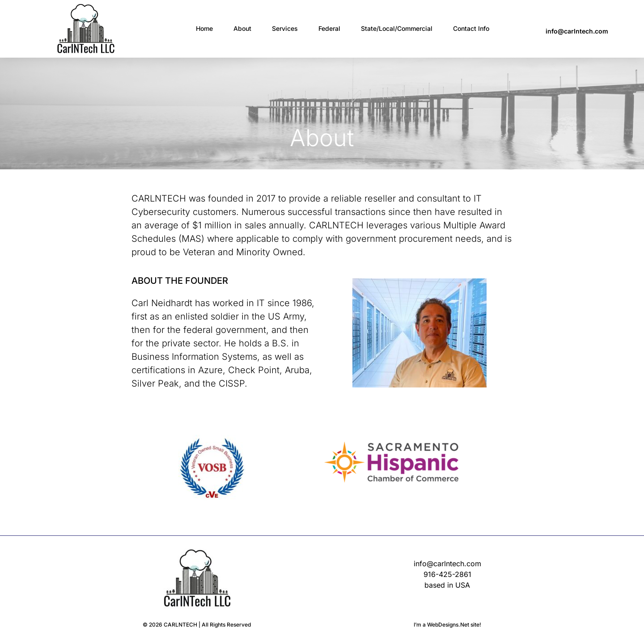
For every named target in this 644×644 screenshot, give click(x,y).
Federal (329, 28)
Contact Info (471, 28)
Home (204, 28)
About (242, 28)
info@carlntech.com (577, 31)
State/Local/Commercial (397, 28)
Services (285, 28)
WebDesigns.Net (448, 625)
